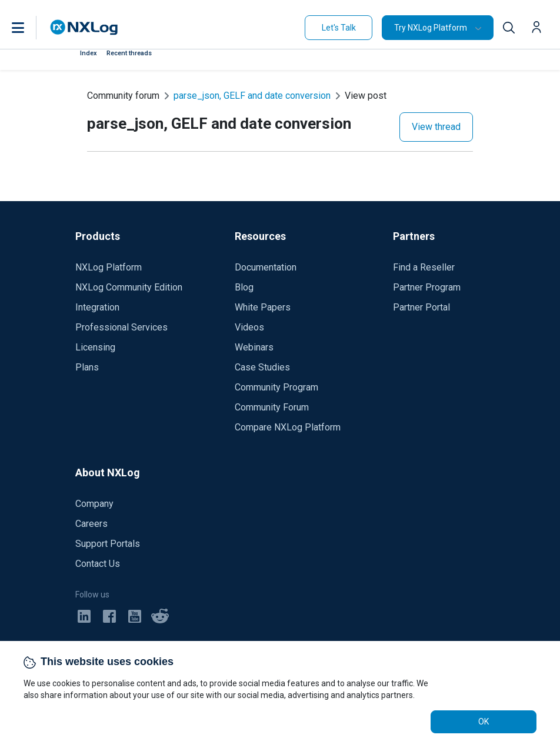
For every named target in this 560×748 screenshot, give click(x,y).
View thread (436, 127)
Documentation (266, 267)
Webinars (254, 347)
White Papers (263, 307)
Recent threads (129, 53)
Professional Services (121, 327)
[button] (30, 28)
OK (484, 722)
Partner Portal (421, 307)
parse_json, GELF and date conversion (252, 96)
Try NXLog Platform (431, 28)
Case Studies (262, 367)
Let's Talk (339, 28)
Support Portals (108, 544)
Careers (91, 524)
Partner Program (427, 287)
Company (94, 504)
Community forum (123, 96)
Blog (244, 287)
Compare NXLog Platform (288, 427)
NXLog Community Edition (129, 287)
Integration (97, 307)
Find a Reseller (424, 267)
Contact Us (98, 564)
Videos (249, 327)
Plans (87, 367)
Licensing (95, 347)
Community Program (276, 387)
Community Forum (272, 407)
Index (89, 53)
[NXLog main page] (84, 27)
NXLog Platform (109, 267)
